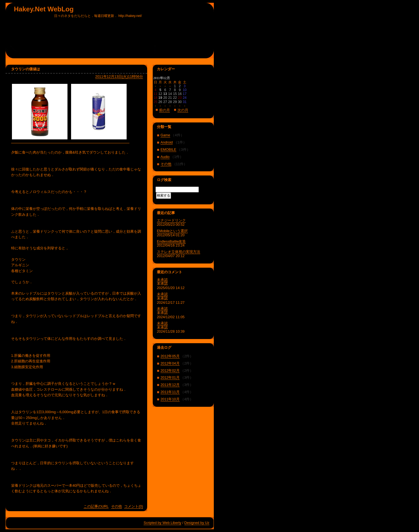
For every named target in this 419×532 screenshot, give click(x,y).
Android (167, 142)
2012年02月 (170, 371)
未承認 (162, 280)
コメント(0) (134, 506)
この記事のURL (96, 506)
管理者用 (202, 61)
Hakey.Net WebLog (44, 9)
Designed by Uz (197, 523)
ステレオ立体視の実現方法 (179, 252)
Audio (165, 157)
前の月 (165, 110)
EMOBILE (168, 150)
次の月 (183, 110)
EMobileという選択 (172, 231)
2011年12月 (170, 385)
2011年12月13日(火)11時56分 (119, 76)
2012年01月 (170, 377)
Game (165, 135)
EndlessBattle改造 (171, 241)
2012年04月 (170, 363)
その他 (116, 506)
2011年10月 (170, 399)
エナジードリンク (171, 220)
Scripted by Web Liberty (162, 523)
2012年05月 (170, 356)
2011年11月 (170, 392)
